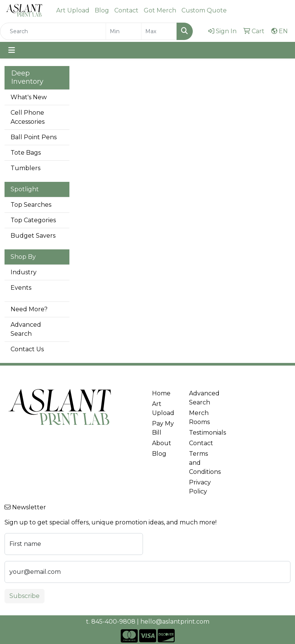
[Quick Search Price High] (159, 31)
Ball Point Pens (34, 137)
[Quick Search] (53, 31)
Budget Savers (33, 236)
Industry (24, 272)
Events (21, 288)
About (162, 443)
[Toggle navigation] (12, 50)
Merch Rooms (199, 417)
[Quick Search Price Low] (124, 31)
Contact (126, 10)
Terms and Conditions (203, 463)
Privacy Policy (200, 487)
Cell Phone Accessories (28, 117)
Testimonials (203, 433)
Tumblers (25, 168)
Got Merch (160, 10)
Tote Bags (26, 153)
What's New (29, 97)
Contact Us (27, 349)
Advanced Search (26, 329)
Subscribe (25, 596)
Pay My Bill (163, 428)
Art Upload (73, 10)
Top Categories (33, 220)
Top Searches (31, 205)
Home (161, 393)
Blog (102, 10)
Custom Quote (204, 10)
